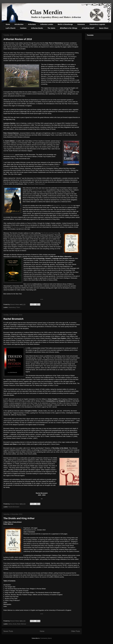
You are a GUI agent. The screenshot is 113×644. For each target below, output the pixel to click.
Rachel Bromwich (9, 155)
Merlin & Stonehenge (65, 24)
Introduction (19, 24)
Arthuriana (32, 24)
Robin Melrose (21, 624)
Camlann (23, 28)
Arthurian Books (37, 28)
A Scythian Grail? (88, 28)
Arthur (10, 624)
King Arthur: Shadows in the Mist (63, 206)
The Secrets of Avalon (18, 227)
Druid (15, 624)
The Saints (51, 28)
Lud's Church (11, 28)
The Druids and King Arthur (50, 233)
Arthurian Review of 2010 (18, 39)
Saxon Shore (104, 28)
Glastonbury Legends (97, 24)
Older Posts (76, 631)
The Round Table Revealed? (36, 184)
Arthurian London (47, 24)
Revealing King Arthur (39, 190)
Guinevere (81, 24)
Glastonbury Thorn (14, 307)
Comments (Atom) (46, 638)
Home (8, 24)
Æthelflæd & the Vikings (69, 28)
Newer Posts (8, 631)
